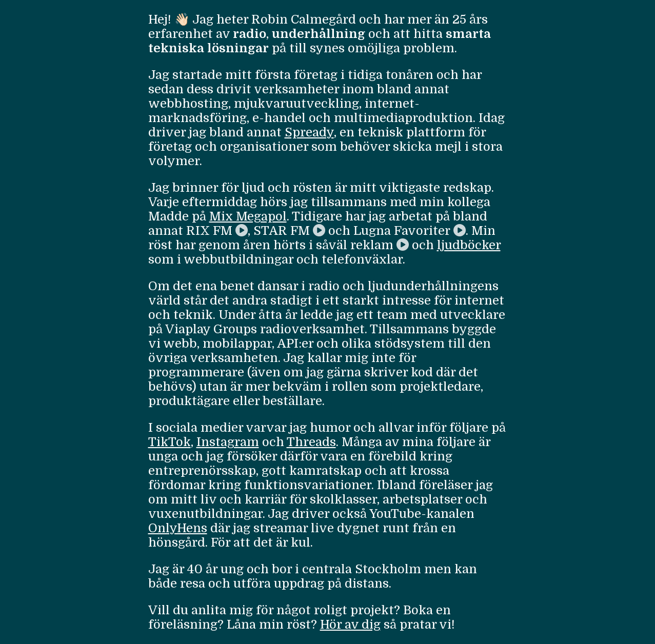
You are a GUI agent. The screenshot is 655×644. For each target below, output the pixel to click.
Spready (309, 132)
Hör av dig (350, 625)
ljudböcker (469, 245)
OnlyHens (178, 528)
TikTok (170, 442)
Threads (311, 442)
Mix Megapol (248, 216)
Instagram (228, 442)
